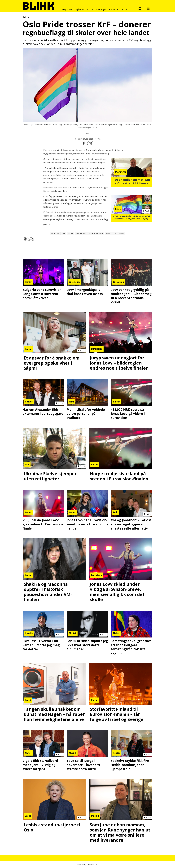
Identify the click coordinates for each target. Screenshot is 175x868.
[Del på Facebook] (83, 143)
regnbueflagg (96, 233)
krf (63, 233)
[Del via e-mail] (91, 143)
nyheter (55, 233)
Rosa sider (114, 9)
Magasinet (67, 9)
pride (108, 233)
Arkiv (125, 9)
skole (70, 233)
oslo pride (119, 233)
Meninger (101, 9)
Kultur (90, 9)
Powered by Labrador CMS (87, 864)
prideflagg (81, 233)
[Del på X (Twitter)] (87, 143)
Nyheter (80, 9)
